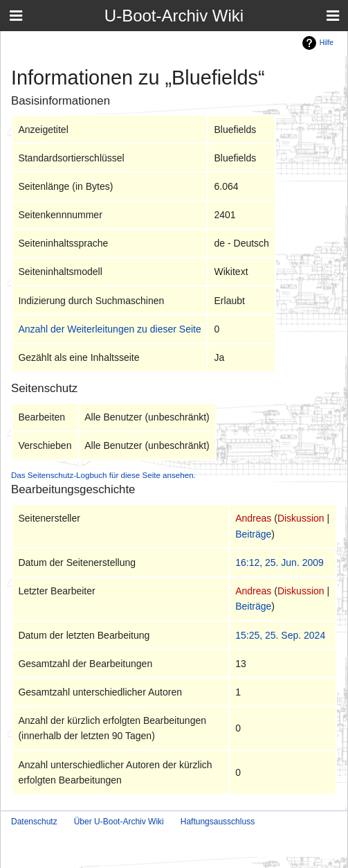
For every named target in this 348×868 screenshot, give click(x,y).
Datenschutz (34, 822)
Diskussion (301, 518)
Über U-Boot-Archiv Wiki (119, 822)
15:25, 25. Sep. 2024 (280, 635)
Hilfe (327, 43)
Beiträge (253, 534)
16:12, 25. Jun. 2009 (280, 563)
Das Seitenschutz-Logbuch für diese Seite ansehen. (103, 475)
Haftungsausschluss (218, 822)
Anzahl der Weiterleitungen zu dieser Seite (109, 329)
